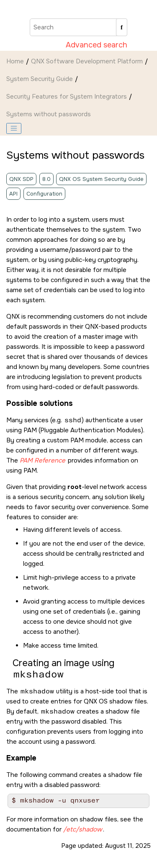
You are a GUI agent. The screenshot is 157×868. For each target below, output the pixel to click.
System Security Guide (40, 79)
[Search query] (78, 27)
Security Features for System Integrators (67, 97)
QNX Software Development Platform (87, 61)
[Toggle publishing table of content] (14, 128)
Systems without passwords (49, 114)
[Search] (122, 27)
